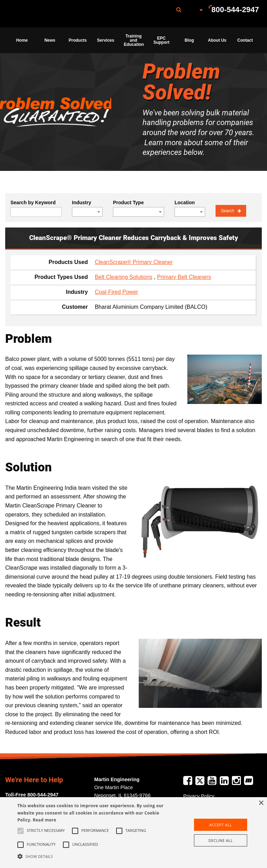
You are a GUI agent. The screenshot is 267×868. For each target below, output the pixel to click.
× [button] (261, 803)
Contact (245, 40)
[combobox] (87, 212)
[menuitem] (43, 14)
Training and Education (134, 40)
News (50, 40)
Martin (43, 14)
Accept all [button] (221, 825)
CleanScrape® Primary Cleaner (134, 262)
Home (22, 40)
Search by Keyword (33, 202)
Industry (82, 202)
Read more (44, 820)
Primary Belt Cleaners (184, 277)
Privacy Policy (199, 796)
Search (228, 211)
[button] (93, 856)
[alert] (133, 833)
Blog (189, 40)
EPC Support (161, 40)
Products (78, 40)
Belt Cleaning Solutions (124, 277)
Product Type (128, 202)
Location (185, 202)
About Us (217, 40)
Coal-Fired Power (116, 292)
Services (106, 40)
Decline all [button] (221, 840)
